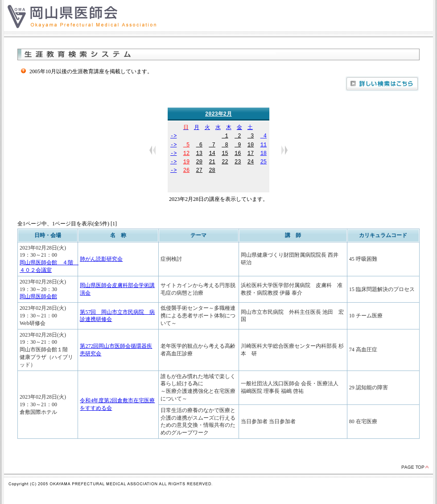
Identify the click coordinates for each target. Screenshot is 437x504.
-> (173, 137)
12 (186, 154)
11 (264, 146)
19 (186, 163)
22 (225, 163)
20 (199, 163)
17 (251, 154)
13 (199, 154)
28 (212, 171)
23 (238, 163)
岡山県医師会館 (38, 297)
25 (264, 163)
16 (238, 154)
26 (186, 171)
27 (199, 171)
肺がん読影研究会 (101, 259)
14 (212, 154)
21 (212, 163)
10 (251, 146)
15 (225, 154)
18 (264, 154)
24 (251, 163)
